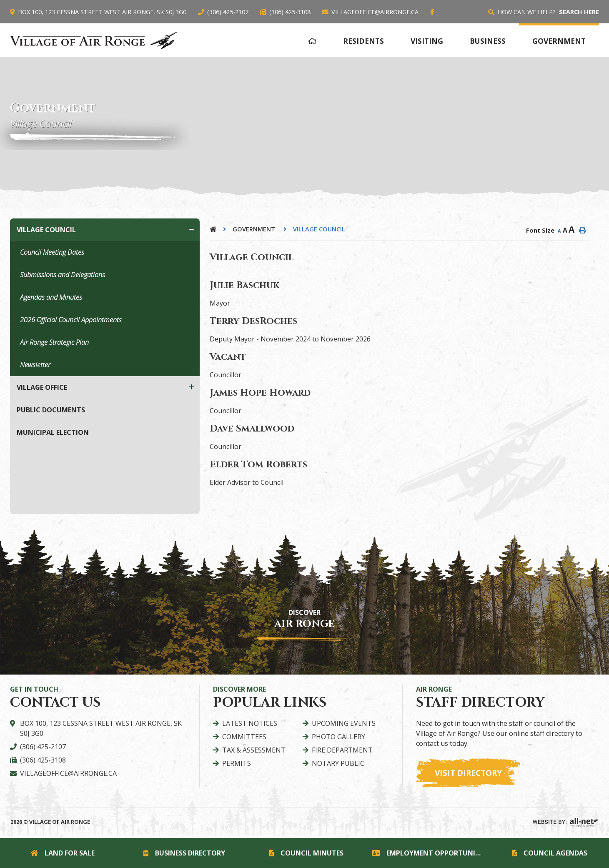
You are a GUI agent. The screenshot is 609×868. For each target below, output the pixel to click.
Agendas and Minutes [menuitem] (51, 297)
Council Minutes (306, 853)
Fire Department (342, 750)
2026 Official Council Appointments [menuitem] (71, 320)
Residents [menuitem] (363, 41)
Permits (237, 763)
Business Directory (184, 853)
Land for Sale (63, 853)
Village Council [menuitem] (46, 230)
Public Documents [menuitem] (51, 410)
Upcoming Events (344, 723)
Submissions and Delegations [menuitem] (63, 275)
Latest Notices (250, 723)
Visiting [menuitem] (427, 41)
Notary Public (338, 763)
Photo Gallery (338, 737)
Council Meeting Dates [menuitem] (52, 252)
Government (255, 229)
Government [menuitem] (559, 41)
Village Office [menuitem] (42, 387)
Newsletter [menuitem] (35, 365)
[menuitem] (312, 40)
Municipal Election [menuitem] (53, 432)
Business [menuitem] (488, 41)
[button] (191, 230)
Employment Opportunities (430, 853)
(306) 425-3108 (43, 760)
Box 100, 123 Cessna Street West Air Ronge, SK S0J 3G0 (101, 728)
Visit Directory (468, 773)
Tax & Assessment (254, 750)
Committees (244, 737)
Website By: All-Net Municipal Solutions (566, 823)
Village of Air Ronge (94, 40)
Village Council (319, 229)
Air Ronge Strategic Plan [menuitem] (54, 342)
